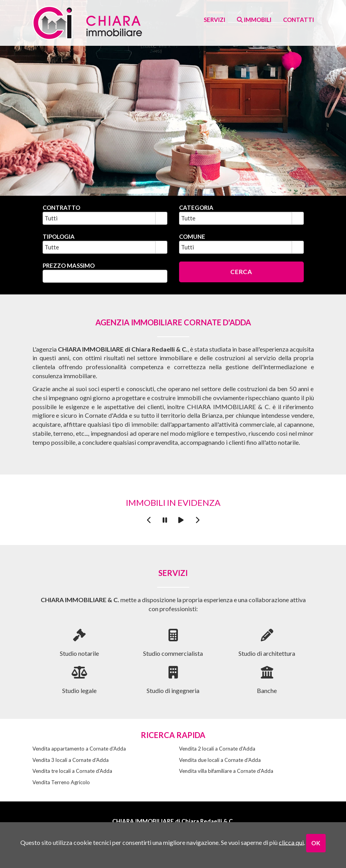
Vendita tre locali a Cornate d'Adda (72, 771)
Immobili (254, 20)
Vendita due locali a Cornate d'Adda (220, 760)
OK (316, 843)
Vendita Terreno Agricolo (61, 782)
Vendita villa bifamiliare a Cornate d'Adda (226, 771)
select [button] (161, 219)
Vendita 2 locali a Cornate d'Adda (217, 749)
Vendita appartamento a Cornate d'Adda (79, 749)
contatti (298, 20)
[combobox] (99, 218)
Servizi (214, 20)
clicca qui (291, 842)
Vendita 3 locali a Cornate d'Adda (71, 760)
